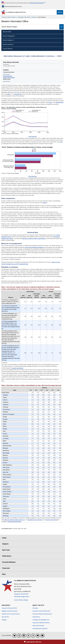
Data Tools (6, 550)
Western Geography (8, 36)
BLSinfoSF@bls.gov (8, 76)
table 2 (45, 203)
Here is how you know (37, 3)
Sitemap (35, 608)
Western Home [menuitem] (7, 32)
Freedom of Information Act (41, 611)
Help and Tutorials (38, 626)
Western (34, 17)
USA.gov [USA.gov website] (4, 620)
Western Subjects (8, 40)
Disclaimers (36, 617)
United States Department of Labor (12, 6)
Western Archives (8, 44)
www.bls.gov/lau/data (18, 368)
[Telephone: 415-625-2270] (25, 594)
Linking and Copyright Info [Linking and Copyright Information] (41, 620)
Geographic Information (24, 17)
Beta (4, 574)
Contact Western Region (21, 600)
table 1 (9, 94)
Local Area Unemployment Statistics (34, 247)
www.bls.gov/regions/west (9, 77)
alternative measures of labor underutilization (34, 239)
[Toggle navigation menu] (60, 12)
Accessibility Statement (40, 628)
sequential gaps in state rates (35, 520)
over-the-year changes (52, 520)
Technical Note (18, 94)
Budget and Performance (10, 611)
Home (4, 538)
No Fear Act (5, 617)
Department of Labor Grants (11, 614)
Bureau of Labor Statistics (9, 17)
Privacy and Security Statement (42, 614)
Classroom (6, 568)
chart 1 (50, 102)
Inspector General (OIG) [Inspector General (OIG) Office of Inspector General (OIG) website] (9, 608)
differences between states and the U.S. (14, 520)
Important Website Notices (41, 623)
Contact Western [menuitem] (8, 49)
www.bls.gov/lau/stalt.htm (14, 521)
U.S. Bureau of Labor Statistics (16, 12)
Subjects (5, 544)
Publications (7, 556)
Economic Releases (9, 562)
